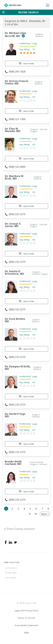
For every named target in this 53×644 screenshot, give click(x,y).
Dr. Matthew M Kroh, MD (14, 177)
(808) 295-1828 (15, 72)
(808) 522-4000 (15, 167)
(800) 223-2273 (15, 214)
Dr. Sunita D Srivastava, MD (14, 272)
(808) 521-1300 (15, 119)
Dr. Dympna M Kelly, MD (18, 368)
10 (36, 514)
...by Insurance (11, 568)
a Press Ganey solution (19, 529)
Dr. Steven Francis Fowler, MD (17, 82)
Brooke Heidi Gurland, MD (13, 463)
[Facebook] (6, 542)
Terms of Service (27, 618)
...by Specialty (10, 573)
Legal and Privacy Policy (27, 610)
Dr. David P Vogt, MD (15, 415)
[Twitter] (15, 542)
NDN (26, 633)
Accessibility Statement (26, 625)
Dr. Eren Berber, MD (15, 320)
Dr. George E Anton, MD (13, 225)
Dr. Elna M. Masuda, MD (13, 130)
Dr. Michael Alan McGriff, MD (16, 34)
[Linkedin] (11, 542)
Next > (45, 514)
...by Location (10, 578)
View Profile (27, 64)
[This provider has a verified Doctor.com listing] (23, 36)
